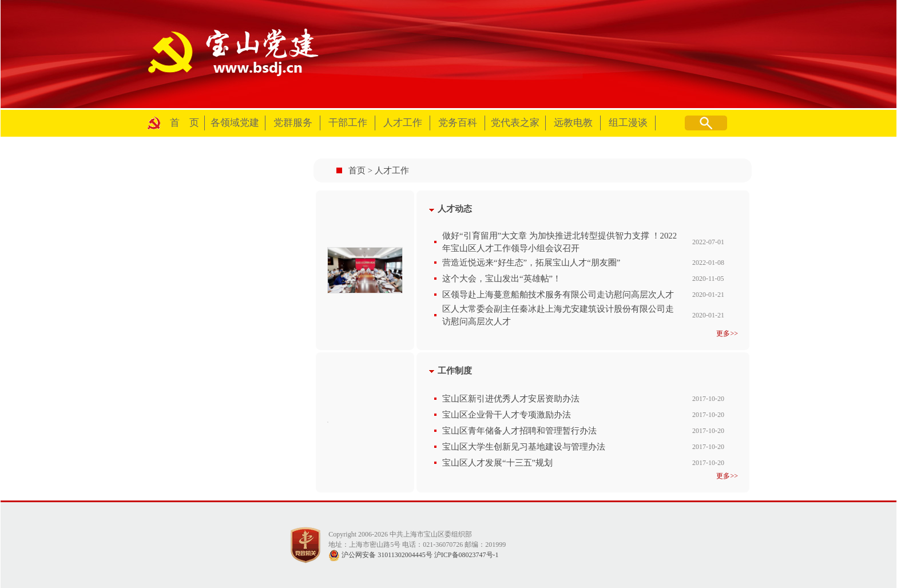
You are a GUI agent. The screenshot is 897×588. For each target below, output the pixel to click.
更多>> (727, 333)
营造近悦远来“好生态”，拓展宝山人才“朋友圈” (531, 263)
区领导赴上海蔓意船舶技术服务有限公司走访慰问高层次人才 (558, 295)
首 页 (184, 123)
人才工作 (403, 123)
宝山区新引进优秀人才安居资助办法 (511, 399)
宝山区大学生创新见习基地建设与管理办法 (524, 447)
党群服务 (293, 123)
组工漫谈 (628, 123)
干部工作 (348, 123)
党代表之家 (515, 123)
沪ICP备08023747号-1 (467, 555)
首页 (357, 170)
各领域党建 (235, 123)
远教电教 (573, 123)
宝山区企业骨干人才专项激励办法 (507, 415)
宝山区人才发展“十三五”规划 (497, 463)
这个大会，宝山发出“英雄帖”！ (502, 279)
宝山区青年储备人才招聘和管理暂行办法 (519, 431)
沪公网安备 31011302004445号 (380, 555)
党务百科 (458, 123)
